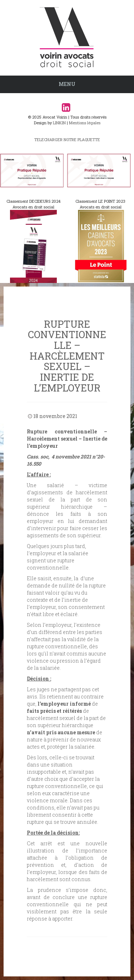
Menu (67, 84)
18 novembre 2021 (55, 416)
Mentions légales (85, 123)
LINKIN (59, 123)
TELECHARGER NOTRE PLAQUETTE (67, 140)
